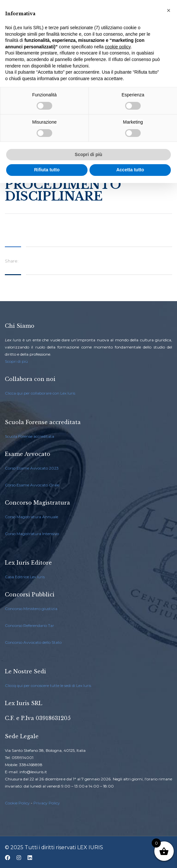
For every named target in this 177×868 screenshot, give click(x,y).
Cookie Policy (17, 803)
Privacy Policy (47, 803)
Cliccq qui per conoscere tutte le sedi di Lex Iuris (48, 685)
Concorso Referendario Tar (29, 625)
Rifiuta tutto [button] (47, 170)
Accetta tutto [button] (130, 170)
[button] (169, 10)
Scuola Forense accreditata (29, 436)
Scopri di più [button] (89, 154)
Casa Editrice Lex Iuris (25, 577)
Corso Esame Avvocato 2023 (32, 468)
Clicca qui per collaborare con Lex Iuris (40, 393)
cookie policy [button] (118, 47)
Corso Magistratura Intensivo (32, 534)
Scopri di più (16, 361)
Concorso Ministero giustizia (31, 609)
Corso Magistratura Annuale (31, 517)
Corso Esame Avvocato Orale (32, 485)
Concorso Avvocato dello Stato (33, 642)
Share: (12, 261)
